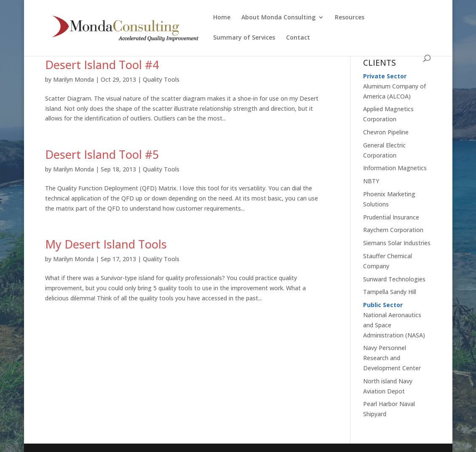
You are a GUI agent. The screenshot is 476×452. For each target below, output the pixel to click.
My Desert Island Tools (106, 244)
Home (222, 18)
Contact (298, 38)
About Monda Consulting (278, 18)
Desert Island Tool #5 (102, 154)
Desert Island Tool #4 (102, 65)
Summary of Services (244, 38)
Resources (350, 18)
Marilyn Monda (74, 79)
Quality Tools (161, 79)
